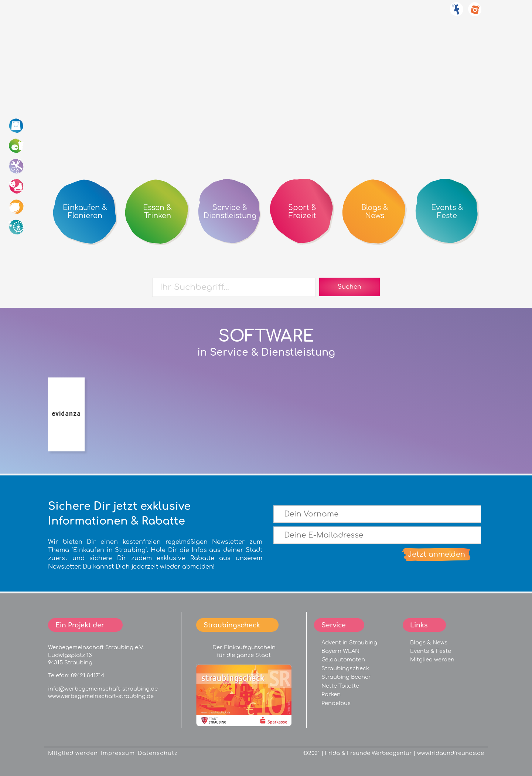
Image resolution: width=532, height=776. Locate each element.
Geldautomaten (343, 660)
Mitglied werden (432, 660)
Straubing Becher (346, 677)
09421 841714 (88, 675)
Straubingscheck (345, 668)
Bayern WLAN (340, 651)
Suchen (349, 287)
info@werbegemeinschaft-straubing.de (103, 689)
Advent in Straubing (349, 643)
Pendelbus (336, 703)
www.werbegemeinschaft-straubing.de (101, 696)
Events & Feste (431, 651)
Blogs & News (429, 643)
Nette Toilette (340, 686)
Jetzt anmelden (436, 554)
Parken (331, 694)
